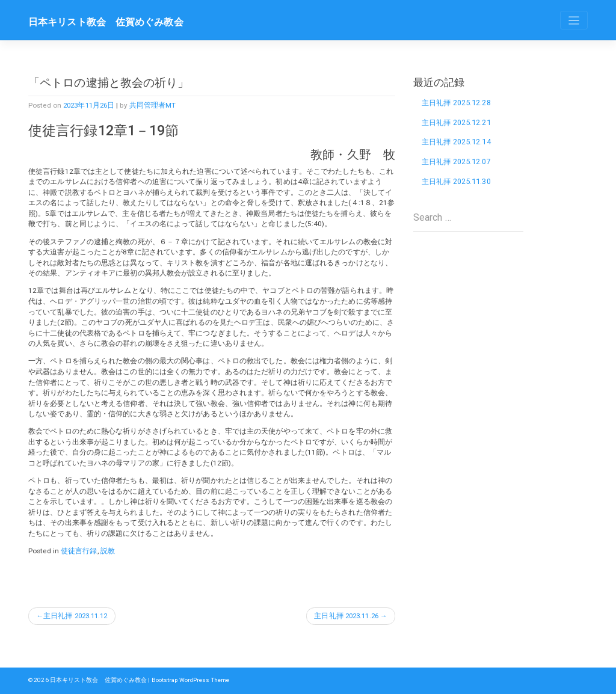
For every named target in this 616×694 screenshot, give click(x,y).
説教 (108, 551)
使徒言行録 (79, 551)
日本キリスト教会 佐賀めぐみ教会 (106, 22)
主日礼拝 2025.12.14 (457, 142)
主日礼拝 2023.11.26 (344, 616)
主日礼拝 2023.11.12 (78, 616)
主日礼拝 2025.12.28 (457, 103)
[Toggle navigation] (574, 20)
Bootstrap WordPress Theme (191, 680)
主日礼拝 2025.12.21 (457, 122)
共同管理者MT (158, 105)
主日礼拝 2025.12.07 (457, 163)
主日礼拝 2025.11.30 (457, 183)
